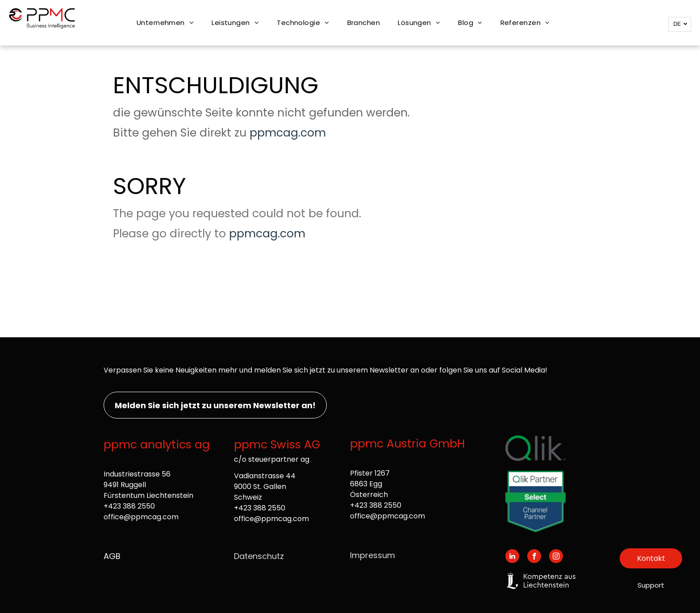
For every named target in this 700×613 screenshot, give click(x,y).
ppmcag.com (288, 133)
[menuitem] (165, 23)
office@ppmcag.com (141, 517)
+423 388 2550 (129, 506)
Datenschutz (259, 556)
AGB (112, 556)
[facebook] (534, 557)
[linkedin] (512, 557)
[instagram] (556, 557)
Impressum (373, 555)
